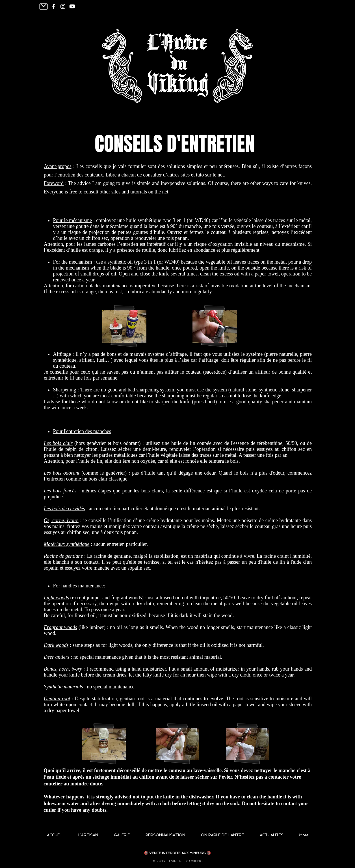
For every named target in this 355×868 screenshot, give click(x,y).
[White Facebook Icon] (54, 6)
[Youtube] (72, 6)
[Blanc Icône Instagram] (63, 6)
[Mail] (44, 6)
